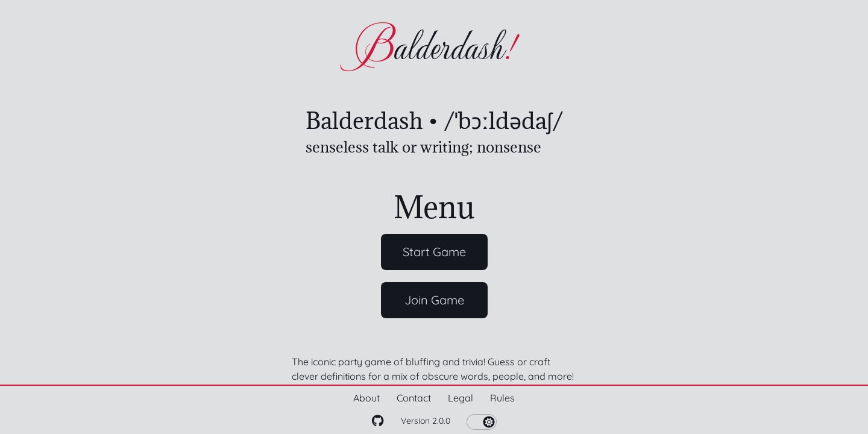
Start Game (434, 252)
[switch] (482, 422)
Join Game (434, 300)
